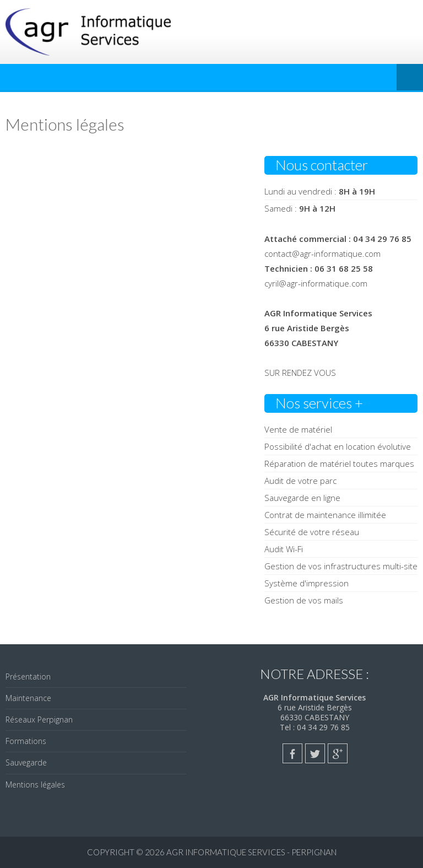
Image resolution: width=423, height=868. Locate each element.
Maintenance (28, 698)
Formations (26, 741)
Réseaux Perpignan (39, 719)
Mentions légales (35, 785)
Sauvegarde (26, 762)
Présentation (28, 676)
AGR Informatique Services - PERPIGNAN (251, 852)
